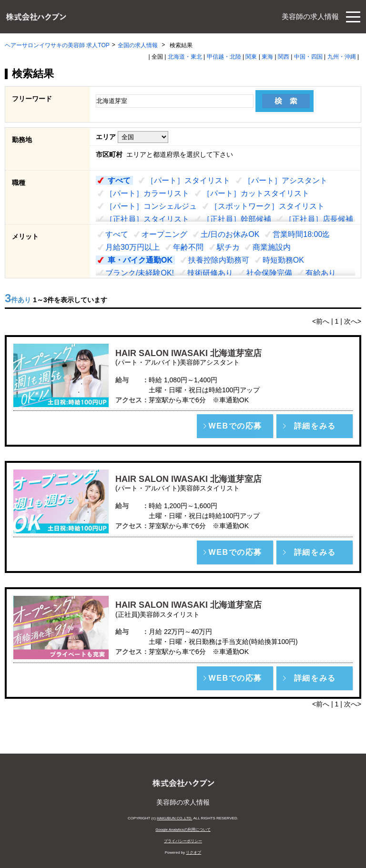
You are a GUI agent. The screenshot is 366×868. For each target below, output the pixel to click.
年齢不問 (188, 247)
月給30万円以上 (132, 247)
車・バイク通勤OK (140, 260)
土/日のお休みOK (230, 234)
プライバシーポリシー (183, 841)
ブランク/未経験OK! (140, 273)
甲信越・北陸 (224, 57)
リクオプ (193, 853)
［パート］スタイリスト (188, 180)
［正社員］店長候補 (319, 219)
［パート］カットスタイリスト (256, 193)
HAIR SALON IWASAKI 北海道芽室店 (188, 353)
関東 (251, 57)
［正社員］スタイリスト (147, 219)
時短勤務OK (283, 260)
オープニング (164, 234)
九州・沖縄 (342, 57)
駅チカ (228, 247)
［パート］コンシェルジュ (151, 206)
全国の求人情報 (138, 45)
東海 (267, 57)
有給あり (321, 273)
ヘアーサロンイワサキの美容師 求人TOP (57, 45)
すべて (119, 180)
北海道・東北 (185, 57)
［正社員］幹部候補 (237, 219)
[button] (235, 426)
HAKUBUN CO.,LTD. (175, 818)
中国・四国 (308, 57)
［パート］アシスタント (285, 180)
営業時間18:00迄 (301, 234)
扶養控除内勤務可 (219, 260)
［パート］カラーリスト (147, 193)
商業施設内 (272, 247)
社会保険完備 (269, 273)
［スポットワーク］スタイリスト (267, 206)
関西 (284, 57)
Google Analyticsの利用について (183, 830)
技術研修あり (210, 273)
